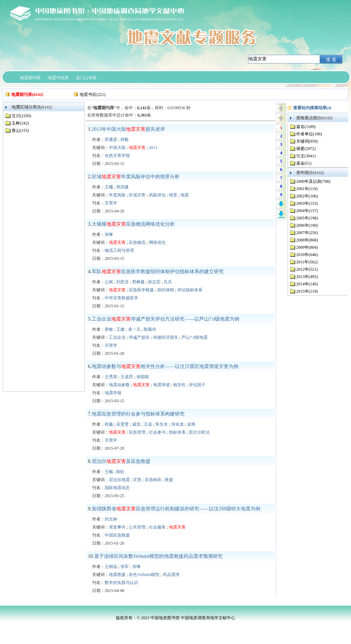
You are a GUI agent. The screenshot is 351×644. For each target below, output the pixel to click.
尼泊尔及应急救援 (121, 461)
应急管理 (137, 432)
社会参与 (157, 432)
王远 (148, 424)
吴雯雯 (122, 424)
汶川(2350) (21, 116)
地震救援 (117, 575)
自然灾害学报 (117, 156)
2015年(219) (307, 291)
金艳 (191, 424)
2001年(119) (307, 189)
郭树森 (139, 282)
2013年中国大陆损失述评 (128, 129)
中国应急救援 (117, 535)
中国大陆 (117, 148)
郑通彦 (111, 140)
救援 (169, 480)
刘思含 (122, 282)
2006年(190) (307, 225)
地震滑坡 (162, 385)
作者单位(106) (309, 134)
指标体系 (177, 432)
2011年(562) (307, 262)
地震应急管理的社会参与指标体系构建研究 (138, 414)
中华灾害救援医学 (121, 298)
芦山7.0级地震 (195, 337)
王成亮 (127, 377)
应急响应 (153, 480)
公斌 (109, 282)
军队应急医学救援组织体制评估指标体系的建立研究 (158, 272)
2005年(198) (307, 218)
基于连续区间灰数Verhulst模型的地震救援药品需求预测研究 (159, 556)
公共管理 (137, 527)
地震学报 (113, 393)
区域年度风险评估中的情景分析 (136, 177)
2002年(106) (307, 196)
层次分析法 (199, 432)
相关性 (179, 385)
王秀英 (111, 377)
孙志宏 (154, 282)
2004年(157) (307, 211)
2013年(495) (307, 277)
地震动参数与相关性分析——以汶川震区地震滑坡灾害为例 (165, 366)
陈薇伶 (150, 329)
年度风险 (117, 195)
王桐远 (111, 567)
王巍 (109, 472)
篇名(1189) (306, 127)
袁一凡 (134, 329)
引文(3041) (306, 156)
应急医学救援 (141, 290)
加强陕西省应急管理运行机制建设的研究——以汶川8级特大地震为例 (176, 509)
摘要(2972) (306, 149)
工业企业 (117, 337)
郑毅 (125, 140)
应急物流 (137, 242)
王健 (120, 329)
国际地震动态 (117, 488)
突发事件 (117, 527)
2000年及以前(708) (313, 181)
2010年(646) (307, 255)
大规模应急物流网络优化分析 (133, 224)
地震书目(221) (92, 95)
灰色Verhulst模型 (144, 575)
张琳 (109, 234)
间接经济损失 (166, 337)
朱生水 (162, 424)
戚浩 (136, 424)
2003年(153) (307, 203)
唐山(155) (20, 130)
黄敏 (109, 329)
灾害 (137, 480)
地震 (185, 195)
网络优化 (157, 242)
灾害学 (111, 203)
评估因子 (197, 385)
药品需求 (171, 575)
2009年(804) (307, 247)
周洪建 (122, 187)
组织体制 (166, 290)
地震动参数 (119, 385)
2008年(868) (307, 240)
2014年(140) (307, 284)
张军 (125, 567)
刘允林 (111, 519)
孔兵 (168, 282)
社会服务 (157, 527)
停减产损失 (139, 337)
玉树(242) (20, 123)
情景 (173, 195)
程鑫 (109, 424)
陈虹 (120, 472)
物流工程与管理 (119, 250)
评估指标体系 (190, 290)
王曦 (109, 187)
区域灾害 (137, 195)
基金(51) (304, 163)
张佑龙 (178, 424)
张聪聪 (143, 377)
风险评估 (157, 195)
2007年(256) (307, 233)
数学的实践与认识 (121, 583)
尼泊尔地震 (119, 480)
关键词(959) (307, 141)
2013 (153, 148)
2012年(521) (307, 269)
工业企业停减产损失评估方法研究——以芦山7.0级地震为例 (166, 319)
